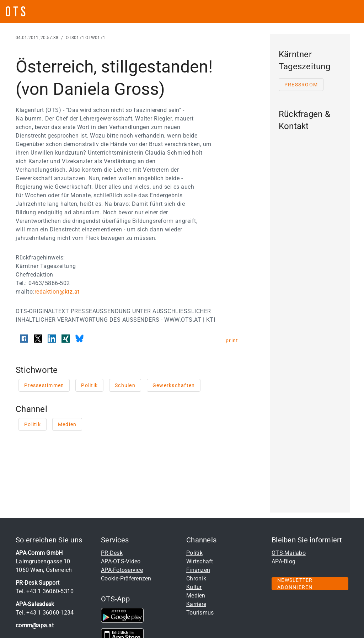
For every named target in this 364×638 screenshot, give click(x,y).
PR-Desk (112, 553)
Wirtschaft (200, 561)
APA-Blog (283, 561)
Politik (194, 553)
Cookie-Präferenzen (126, 578)
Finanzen (198, 570)
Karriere (196, 604)
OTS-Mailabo (289, 553)
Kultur (194, 587)
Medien (196, 596)
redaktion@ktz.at (57, 292)
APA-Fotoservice (122, 570)
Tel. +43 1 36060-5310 (45, 591)
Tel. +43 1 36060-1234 (45, 613)
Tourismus (200, 613)
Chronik (196, 578)
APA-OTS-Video (121, 561)
